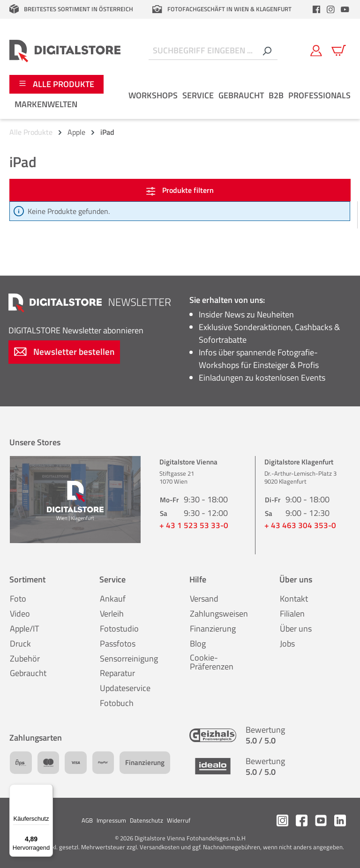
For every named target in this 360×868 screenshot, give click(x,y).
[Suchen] (267, 51)
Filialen (292, 614)
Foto (18, 599)
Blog (198, 644)
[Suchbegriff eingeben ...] (202, 51)
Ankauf (113, 599)
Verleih (112, 614)
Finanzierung (213, 629)
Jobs (287, 644)
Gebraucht (28, 673)
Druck (20, 644)
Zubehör (25, 658)
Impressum (111, 820)
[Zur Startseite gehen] (65, 51)
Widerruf (179, 820)
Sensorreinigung (129, 658)
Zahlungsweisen (219, 614)
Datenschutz (146, 820)
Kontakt (294, 599)
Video (20, 614)
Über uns (296, 629)
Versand (204, 599)
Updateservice (125, 688)
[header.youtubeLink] (345, 9)
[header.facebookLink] (316, 9)
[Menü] (47, 790)
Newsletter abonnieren (76, 330)
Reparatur (117, 673)
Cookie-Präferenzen (212, 662)
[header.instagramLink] (331, 9)
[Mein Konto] (316, 51)
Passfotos (118, 644)
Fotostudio (119, 629)
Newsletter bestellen (64, 351)
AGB (87, 820)
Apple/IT (24, 629)
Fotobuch (117, 703)
